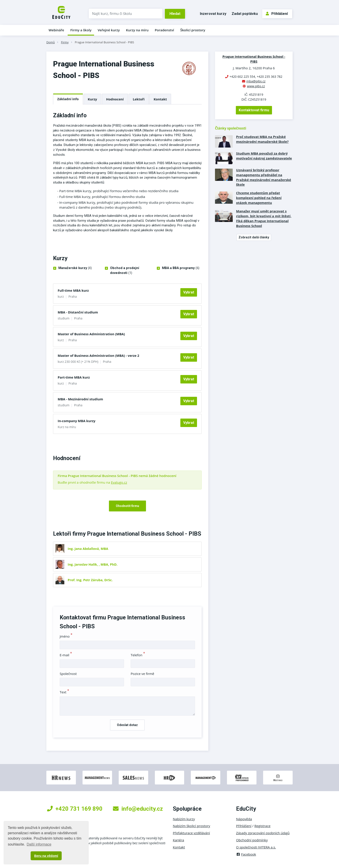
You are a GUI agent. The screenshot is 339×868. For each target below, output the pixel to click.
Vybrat (189, 292)
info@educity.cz (138, 809)
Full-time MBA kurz (73, 290)
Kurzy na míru (137, 30)
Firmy (65, 42)
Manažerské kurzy (75, 268)
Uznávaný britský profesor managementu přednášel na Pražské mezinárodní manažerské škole (264, 177)
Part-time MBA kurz (74, 377)
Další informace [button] (39, 844)
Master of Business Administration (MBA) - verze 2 (99, 355)
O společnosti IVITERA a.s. (256, 847)
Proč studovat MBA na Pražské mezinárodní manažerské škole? (262, 139)
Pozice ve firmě (142, 674)
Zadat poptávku (245, 14)
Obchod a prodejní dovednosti (125, 271)
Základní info (68, 99)
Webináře (56, 30)
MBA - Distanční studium (78, 312)
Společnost (68, 674)
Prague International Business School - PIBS (104, 42)
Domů (51, 42)
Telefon (138, 655)
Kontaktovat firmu (254, 110)
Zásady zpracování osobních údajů (263, 833)
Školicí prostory (193, 30)
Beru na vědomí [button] (46, 856)
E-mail (66, 655)
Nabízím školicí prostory (191, 826)
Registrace (263, 826)
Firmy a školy (81, 30)
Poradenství (165, 30)
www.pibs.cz (256, 86)
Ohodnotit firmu (127, 506)
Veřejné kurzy (109, 30)
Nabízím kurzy (184, 819)
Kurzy (93, 99)
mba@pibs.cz (256, 81)
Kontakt (160, 99)
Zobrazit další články (254, 237)
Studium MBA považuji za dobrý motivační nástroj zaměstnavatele (264, 156)
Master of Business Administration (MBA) (91, 334)
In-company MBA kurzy (77, 421)
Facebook (246, 854)
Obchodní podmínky (252, 840)
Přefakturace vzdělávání (191, 833)
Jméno (66, 636)
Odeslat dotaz (127, 725)
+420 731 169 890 (75, 809)
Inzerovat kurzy (213, 14)
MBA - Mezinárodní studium (80, 399)
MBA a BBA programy (181, 268)
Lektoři (139, 99)
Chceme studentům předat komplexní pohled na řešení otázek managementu (259, 198)
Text (64, 692)
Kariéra (178, 840)
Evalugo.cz (119, 482)
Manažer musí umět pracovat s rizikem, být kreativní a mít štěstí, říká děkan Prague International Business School (264, 218)
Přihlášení (277, 14)
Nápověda (244, 819)
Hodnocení (115, 99)
